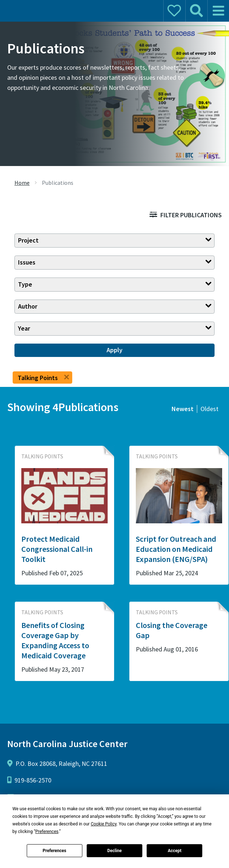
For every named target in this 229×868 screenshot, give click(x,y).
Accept (174, 851)
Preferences (55, 851)
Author (28, 306)
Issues (27, 262)
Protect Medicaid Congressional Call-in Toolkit (57, 549)
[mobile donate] (174, 11)
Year (24, 328)
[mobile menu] (218, 11)
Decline (114, 851)
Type (25, 284)
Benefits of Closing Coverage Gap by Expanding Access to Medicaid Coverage (55, 640)
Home (22, 183)
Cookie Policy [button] (103, 824)
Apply (114, 350)
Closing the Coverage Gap (172, 630)
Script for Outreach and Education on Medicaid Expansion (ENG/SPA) (176, 549)
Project (28, 240)
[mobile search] (196, 11)
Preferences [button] (47, 832)
